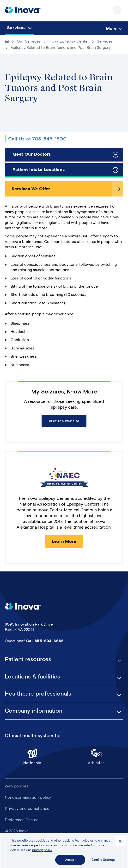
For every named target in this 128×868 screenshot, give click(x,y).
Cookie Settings (103, 862)
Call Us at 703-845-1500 (37, 139)
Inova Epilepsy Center (69, 41)
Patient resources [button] (28, 659)
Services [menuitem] (16, 28)
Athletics (96, 757)
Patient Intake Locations (39, 170)
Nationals (32, 757)
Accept (70, 862)
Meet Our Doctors (32, 154)
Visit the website (64, 421)
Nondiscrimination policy (28, 797)
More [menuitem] (111, 28)
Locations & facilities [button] (32, 677)
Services (105, 41)
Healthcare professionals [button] (38, 694)
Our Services (29, 41)
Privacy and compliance (27, 808)
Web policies (17, 786)
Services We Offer (31, 189)
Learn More (64, 541)
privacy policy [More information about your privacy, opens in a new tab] (42, 852)
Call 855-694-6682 (45, 641)
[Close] (120, 843)
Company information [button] (34, 711)
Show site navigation (117, 10)
